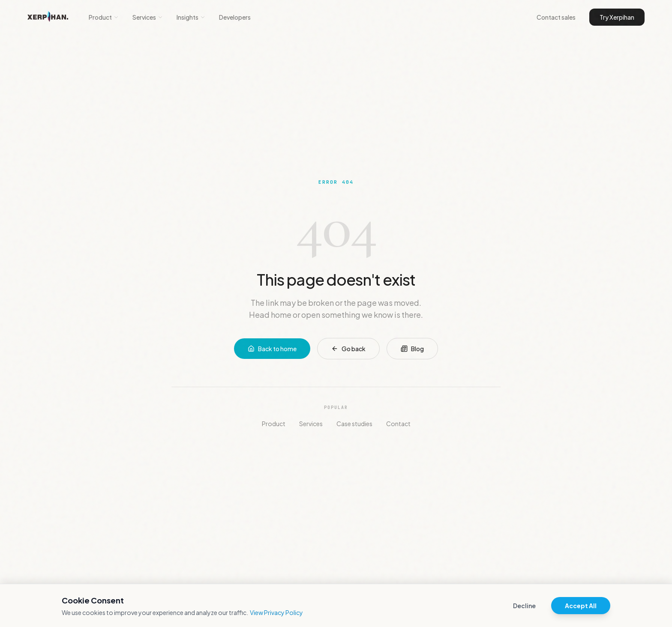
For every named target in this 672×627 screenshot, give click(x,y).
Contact (398, 424)
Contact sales (556, 17)
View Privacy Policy (276, 612)
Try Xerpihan (617, 17)
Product (104, 17)
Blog (412, 349)
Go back (348, 349)
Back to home (272, 349)
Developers (235, 17)
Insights (191, 17)
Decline (524, 606)
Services (148, 17)
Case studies (354, 424)
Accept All (581, 606)
